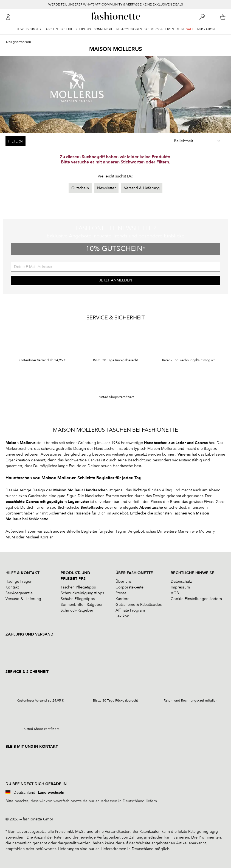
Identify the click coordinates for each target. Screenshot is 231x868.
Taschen (51, 29)
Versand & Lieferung (142, 188)
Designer (34, 29)
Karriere (122, 599)
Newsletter (106, 188)
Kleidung (83, 29)
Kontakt (12, 587)
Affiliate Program (130, 610)
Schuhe (67, 29)
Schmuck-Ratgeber (77, 610)
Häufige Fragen (19, 581)
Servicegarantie (19, 593)
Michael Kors (37, 537)
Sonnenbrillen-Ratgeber (82, 605)
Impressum (180, 587)
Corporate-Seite (129, 587)
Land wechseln (51, 792)
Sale (190, 29)
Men (180, 29)
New (20, 29)
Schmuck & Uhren (159, 29)
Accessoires (132, 29)
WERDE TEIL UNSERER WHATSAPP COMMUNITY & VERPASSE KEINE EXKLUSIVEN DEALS (116, 4)
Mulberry (207, 531)
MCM (10, 537)
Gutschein (80, 188)
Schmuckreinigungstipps (82, 593)
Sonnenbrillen (106, 29)
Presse (121, 593)
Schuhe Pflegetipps (78, 599)
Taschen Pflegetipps (78, 587)
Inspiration (205, 29)
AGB (175, 593)
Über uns (123, 581)
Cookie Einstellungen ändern (196, 599)
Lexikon (122, 616)
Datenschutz (181, 581)
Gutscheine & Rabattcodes (139, 605)
